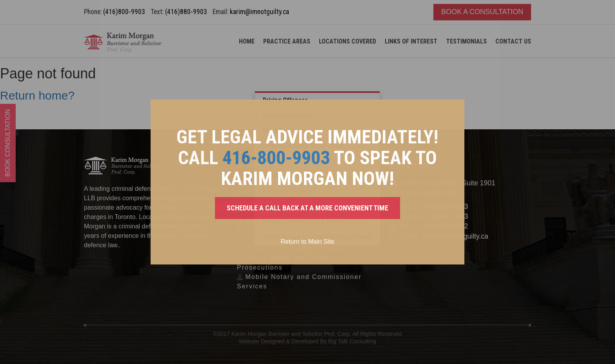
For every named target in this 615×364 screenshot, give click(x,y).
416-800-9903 (276, 158)
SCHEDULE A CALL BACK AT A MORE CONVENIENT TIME (307, 208)
